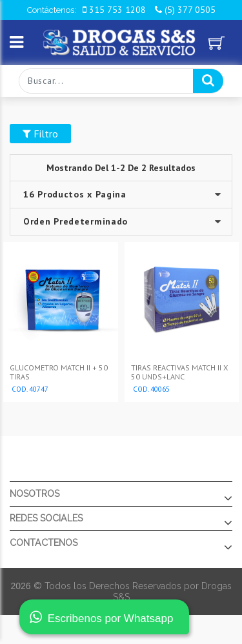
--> (121, 222)
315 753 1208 (114, 10)
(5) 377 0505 (185, 10)
